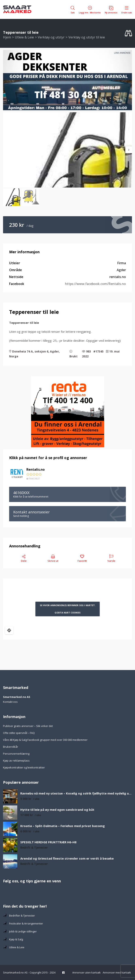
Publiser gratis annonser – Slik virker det (28, 726)
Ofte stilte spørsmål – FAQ (19, 733)
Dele (24, 559)
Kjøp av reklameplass (16, 761)
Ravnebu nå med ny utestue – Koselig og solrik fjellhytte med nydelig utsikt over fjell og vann (76, 793)
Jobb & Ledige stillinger (20, 931)
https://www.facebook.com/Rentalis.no (95, 284)
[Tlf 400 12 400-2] (68, 412)
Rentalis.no (36, 470)
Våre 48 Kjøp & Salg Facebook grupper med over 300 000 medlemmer (45, 740)
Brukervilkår (11, 747)
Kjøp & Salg (13, 939)
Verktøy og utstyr (51, 37)
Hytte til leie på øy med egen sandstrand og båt (57, 810)
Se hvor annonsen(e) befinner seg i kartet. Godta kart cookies (68, 609)
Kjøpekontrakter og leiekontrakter (24, 767)
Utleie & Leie (24, 37)
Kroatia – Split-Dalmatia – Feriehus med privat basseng (63, 826)
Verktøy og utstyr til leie (87, 37)
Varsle (111, 559)
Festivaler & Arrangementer (23, 923)
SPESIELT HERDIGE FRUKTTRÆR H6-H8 (48, 842)
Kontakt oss (10, 702)
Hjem (7, 37)
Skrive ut (53, 559)
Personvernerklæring (16, 754)
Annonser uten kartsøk (86, 972)
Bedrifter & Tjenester (19, 916)
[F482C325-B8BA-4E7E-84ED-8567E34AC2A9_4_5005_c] (67, 80)
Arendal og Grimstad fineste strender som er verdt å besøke (67, 858)
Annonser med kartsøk (117, 972)
